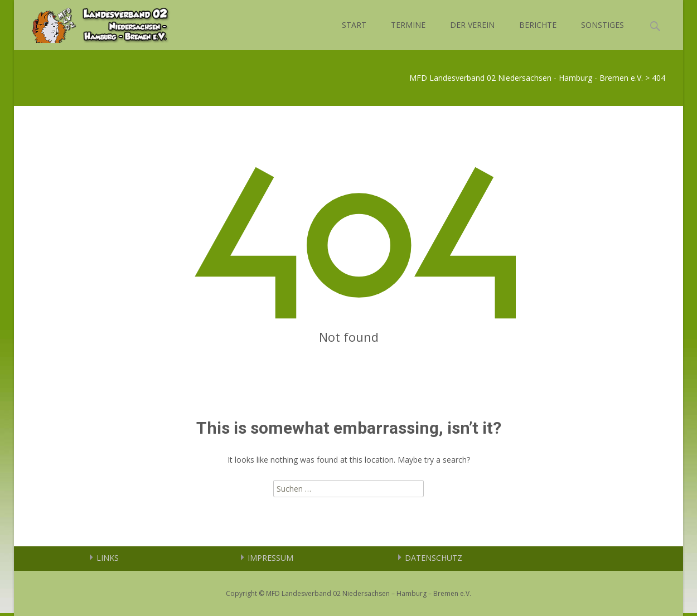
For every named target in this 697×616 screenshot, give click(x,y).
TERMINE (408, 25)
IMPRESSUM (270, 558)
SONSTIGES (602, 25)
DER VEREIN (472, 25)
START (354, 25)
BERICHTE (538, 25)
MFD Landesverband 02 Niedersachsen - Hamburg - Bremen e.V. (526, 78)
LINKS (108, 558)
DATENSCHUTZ (434, 558)
